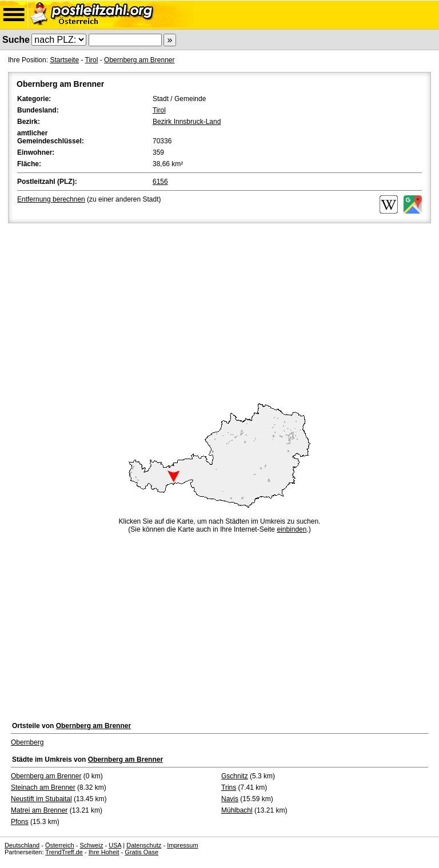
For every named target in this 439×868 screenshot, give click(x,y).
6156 (160, 182)
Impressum (182, 845)
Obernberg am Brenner (139, 60)
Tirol (92, 60)
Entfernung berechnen (51, 199)
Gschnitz (235, 776)
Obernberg (27, 742)
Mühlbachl (237, 810)
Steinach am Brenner (43, 787)
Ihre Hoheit (104, 852)
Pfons (20, 822)
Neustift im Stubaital (41, 799)
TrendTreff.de (64, 852)
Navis (230, 799)
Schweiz (91, 845)
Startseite (64, 60)
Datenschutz (144, 845)
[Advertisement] (219, 311)
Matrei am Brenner (39, 810)
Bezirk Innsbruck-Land (187, 122)
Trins (229, 787)
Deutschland (22, 845)
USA (115, 845)
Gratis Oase (141, 852)
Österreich (60, 845)
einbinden (292, 529)
